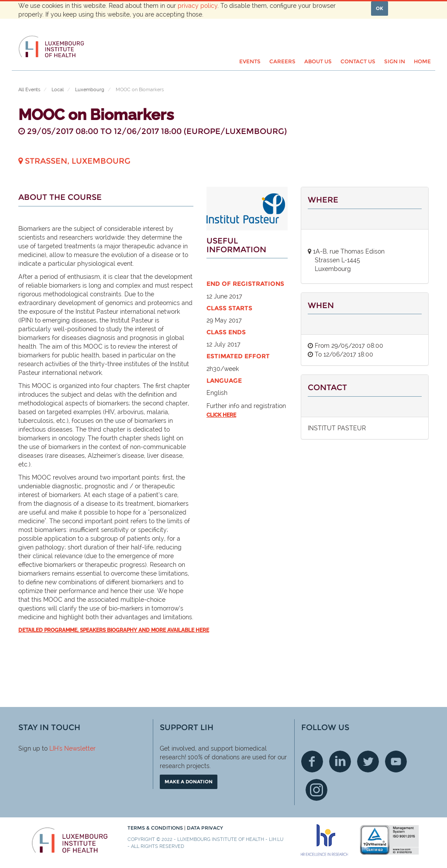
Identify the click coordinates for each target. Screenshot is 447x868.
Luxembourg (90, 90)
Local (58, 90)
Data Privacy (205, 828)
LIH (54, 748)
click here (221, 415)
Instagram (316, 790)
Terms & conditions (156, 828)
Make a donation (189, 782)
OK (380, 8)
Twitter (368, 762)
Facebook (312, 762)
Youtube (396, 762)
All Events (29, 90)
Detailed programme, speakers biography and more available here (114, 630)
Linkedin (340, 762)
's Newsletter (77, 748)
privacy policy (198, 6)
